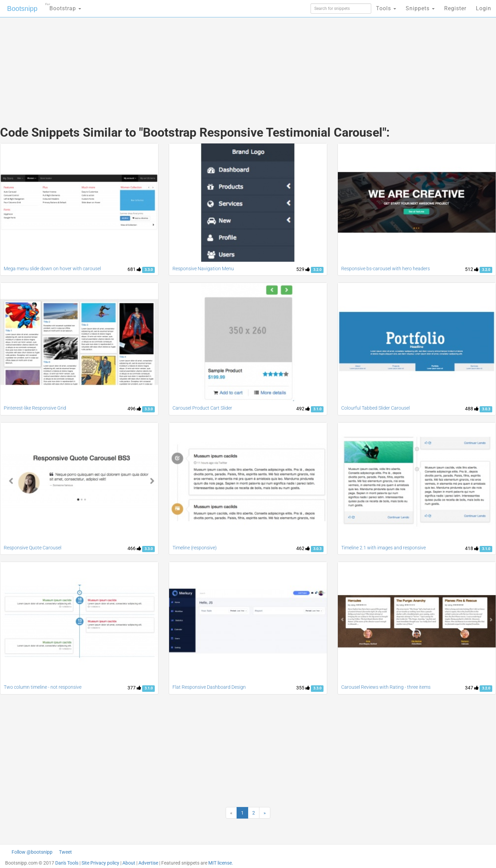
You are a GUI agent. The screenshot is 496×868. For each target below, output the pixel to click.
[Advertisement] (197, 65)
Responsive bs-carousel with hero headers (386, 269)
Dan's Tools (67, 863)
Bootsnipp (22, 9)
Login (484, 8)
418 (472, 548)
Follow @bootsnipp (32, 852)
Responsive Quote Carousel (33, 548)
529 (303, 269)
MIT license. (221, 863)
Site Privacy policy (100, 863)
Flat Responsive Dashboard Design (209, 687)
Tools (386, 8)
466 (134, 548)
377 (134, 688)
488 (472, 409)
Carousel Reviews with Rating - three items (386, 687)
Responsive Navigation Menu (203, 269)
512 (472, 269)
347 (472, 688)
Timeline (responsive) (195, 548)
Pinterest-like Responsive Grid (35, 408)
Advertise (148, 863)
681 (134, 269)
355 (303, 688)
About (129, 863)
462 (303, 548)
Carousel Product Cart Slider (202, 408)
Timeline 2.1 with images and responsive (384, 548)
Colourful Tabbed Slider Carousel (375, 408)
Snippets (420, 8)
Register (455, 8)
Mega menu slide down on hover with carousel (52, 269)
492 (303, 409)
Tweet (65, 852)
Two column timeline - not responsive (43, 687)
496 (134, 409)
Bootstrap (63, 6)
